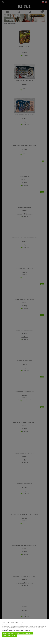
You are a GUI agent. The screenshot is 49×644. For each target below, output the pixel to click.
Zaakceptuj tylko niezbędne (12, 633)
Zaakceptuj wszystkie (10, 636)
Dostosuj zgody (27, 633)
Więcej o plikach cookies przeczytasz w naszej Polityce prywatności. (17, 630)
